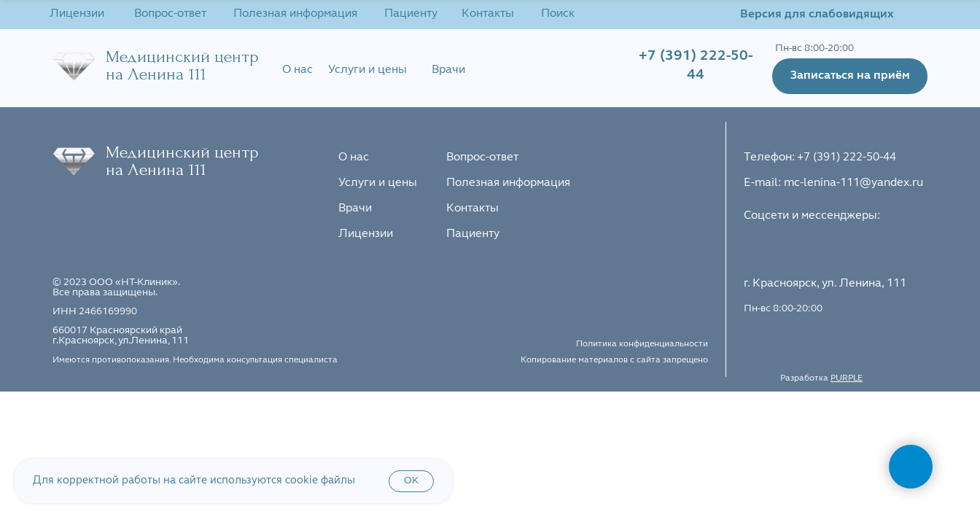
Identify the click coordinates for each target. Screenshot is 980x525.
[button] (850, 76)
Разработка (821, 378)
